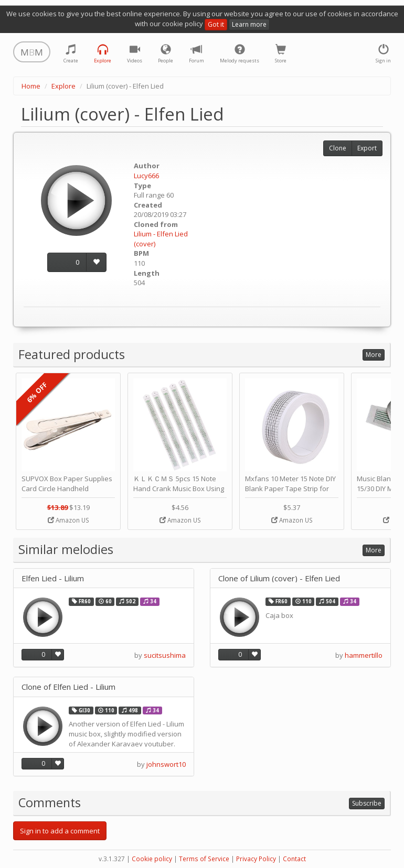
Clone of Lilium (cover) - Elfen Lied (279, 578)
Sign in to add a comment (60, 831)
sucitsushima (165, 655)
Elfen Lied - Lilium (53, 578)
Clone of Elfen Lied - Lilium (68, 687)
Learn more (249, 24)
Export (367, 148)
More (374, 355)
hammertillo (364, 655)
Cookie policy (152, 859)
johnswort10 (166, 764)
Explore (63, 86)
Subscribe (367, 803)
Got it (216, 24)
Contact (294, 859)
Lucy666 (146, 176)
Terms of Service (204, 859)
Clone (338, 148)
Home (31, 86)
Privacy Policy (256, 859)
